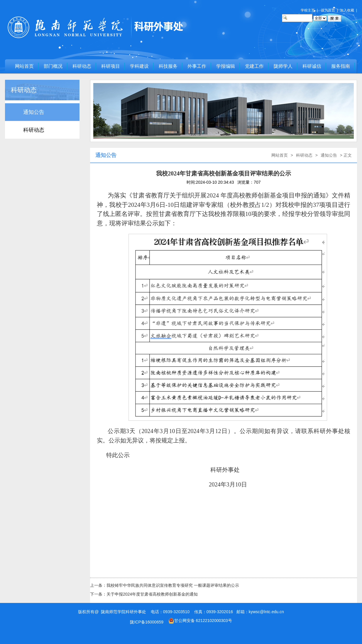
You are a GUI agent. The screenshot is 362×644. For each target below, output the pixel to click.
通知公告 (34, 112)
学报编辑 (226, 66)
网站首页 (24, 66)
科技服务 (168, 66)
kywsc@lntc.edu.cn (266, 612)
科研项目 (111, 66)
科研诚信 (312, 66)
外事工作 (197, 66)
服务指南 (341, 66)
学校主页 (308, 10)
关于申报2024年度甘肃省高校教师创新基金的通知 (152, 594)
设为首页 (328, 10)
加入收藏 (347, 10)
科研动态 (82, 66)
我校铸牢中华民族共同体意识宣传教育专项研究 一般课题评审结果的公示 (173, 585)
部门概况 (53, 66)
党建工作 (254, 66)
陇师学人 (283, 66)
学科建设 (139, 66)
